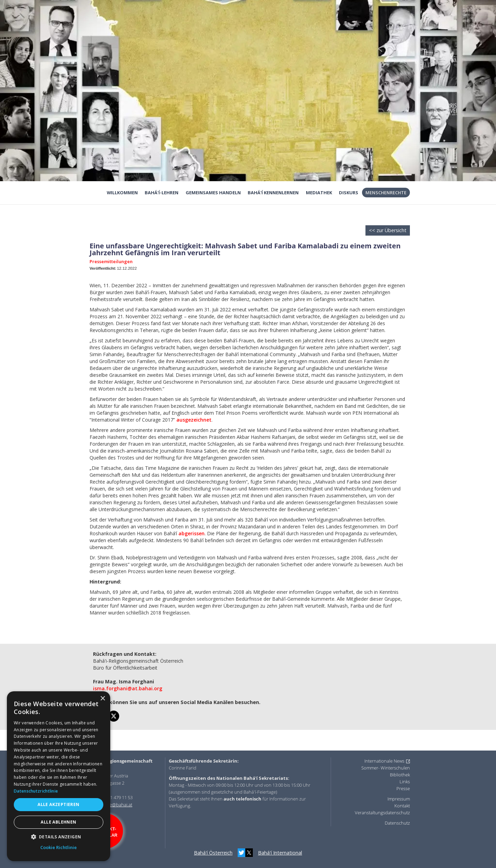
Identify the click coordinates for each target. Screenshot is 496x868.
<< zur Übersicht (388, 230)
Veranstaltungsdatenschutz (382, 813)
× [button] (102, 699)
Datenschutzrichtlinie (36, 791)
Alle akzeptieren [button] (58, 804)
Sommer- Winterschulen (386, 768)
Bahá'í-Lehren (162, 193)
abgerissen (192, 533)
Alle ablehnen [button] (58, 822)
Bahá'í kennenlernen (273, 193)
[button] (59, 837)
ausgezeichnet (194, 420)
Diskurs (349, 193)
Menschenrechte (386, 193)
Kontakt (402, 806)
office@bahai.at (117, 805)
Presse (403, 788)
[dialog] (59, 776)
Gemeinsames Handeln (213, 193)
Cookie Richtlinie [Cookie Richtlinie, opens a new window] (59, 847)
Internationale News (384, 761)
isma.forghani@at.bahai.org (128, 688)
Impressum (399, 799)
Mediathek (319, 193)
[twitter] (114, 716)
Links (405, 782)
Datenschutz (397, 823)
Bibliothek (400, 775)
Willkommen (122, 193)
